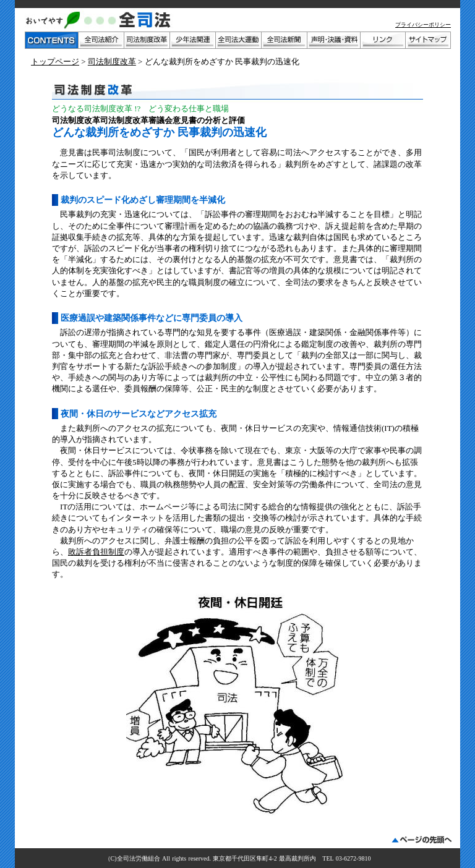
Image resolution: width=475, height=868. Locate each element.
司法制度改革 (112, 62)
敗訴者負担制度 (96, 552)
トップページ (55, 62)
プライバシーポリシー (423, 25)
